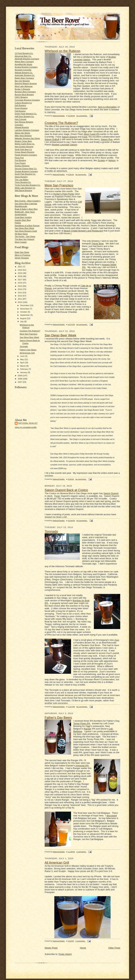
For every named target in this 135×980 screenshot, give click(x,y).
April (22, 363)
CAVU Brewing (21, 97)
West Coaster (21, 242)
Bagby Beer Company (24, 78)
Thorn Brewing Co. (23, 182)
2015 (20, 286)
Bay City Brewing (22, 81)
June (23, 356)
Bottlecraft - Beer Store (25, 212)
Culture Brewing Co (23, 103)
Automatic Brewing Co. (25, 75)
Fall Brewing (20, 111)
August (24, 318)
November (25, 309)
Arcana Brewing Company (26, 67)
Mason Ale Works (22, 133)
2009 (20, 376)
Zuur (117, 640)
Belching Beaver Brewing (26, 83)
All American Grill (27, 353)
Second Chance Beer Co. (26, 169)
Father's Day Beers (28, 350)
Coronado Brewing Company (27, 100)
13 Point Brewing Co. (24, 53)
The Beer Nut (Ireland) (25, 239)
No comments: (82, 116)
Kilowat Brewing (22, 127)
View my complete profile (26, 427)
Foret (85, 137)
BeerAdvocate (21, 206)
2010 (20, 302)
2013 (20, 293)
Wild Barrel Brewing (23, 190)
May (22, 359)
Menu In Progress (22, 255)
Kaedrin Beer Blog (23, 220)
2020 (20, 270)
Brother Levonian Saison (65, 145)
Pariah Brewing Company (26, 155)
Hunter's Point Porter (64, 194)
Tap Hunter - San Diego (25, 236)
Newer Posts (51, 948)
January (24, 372)
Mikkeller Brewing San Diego (27, 138)
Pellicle (18, 223)
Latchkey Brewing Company (27, 130)
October (24, 312)
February (24, 369)
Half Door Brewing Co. (25, 116)
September (25, 315)
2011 (20, 299)
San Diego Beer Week (24, 228)
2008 (20, 379)
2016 (20, 283)
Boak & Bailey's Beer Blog (26, 209)
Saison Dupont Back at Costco (66, 490)
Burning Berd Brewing (24, 95)
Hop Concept (20, 119)
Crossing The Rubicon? (30, 331)
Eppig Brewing (21, 108)
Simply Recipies (22, 258)
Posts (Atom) (65, 954)
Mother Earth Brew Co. (25, 144)
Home (83, 948)
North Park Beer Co (23, 149)
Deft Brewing (20, 105)
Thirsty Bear (97, 244)
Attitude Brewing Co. (24, 73)
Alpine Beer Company (24, 62)
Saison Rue (107, 139)
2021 (20, 267)
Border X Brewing (22, 89)
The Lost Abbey (22, 180)
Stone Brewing (21, 177)
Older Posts (114, 948)
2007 (20, 382)
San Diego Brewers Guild (26, 231)
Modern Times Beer (23, 141)
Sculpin (101, 160)
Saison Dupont (69, 137)
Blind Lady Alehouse (24, 86)
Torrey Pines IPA (82, 723)
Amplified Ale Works (23, 64)
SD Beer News (21, 234)
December (25, 305)
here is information (107, 107)
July (22, 322)
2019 (20, 273)
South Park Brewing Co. (25, 174)
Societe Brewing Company (26, 171)
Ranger (88, 729)
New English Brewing (24, 147)
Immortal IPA (82, 766)
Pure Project (20, 163)
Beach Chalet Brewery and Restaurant (83, 231)
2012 (20, 296)
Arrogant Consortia (23, 70)
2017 (20, 280)
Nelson (112, 160)
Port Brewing (20, 160)
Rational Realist (28, 423)
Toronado (24, 346)
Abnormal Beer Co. (23, 56)
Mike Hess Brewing (23, 136)
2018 (20, 276)
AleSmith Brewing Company (27, 59)
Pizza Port (19, 158)
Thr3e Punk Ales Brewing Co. (28, 185)
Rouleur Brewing (22, 166)
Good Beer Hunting (23, 217)
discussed (112, 816)
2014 (20, 289)
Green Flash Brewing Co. (26, 114)
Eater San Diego (22, 252)
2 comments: (82, 852)
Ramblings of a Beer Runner (27, 226)
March (23, 366)
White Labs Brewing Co (25, 188)
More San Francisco (28, 334)
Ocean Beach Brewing (25, 152)
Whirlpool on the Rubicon (62, 51)
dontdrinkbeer (21, 215)
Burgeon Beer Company (25, 92)
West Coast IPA (92, 134)
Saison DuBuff (52, 139)
